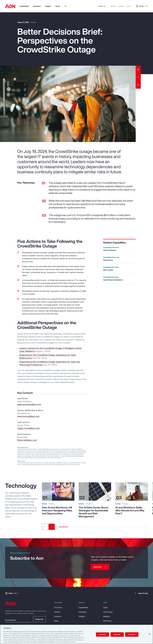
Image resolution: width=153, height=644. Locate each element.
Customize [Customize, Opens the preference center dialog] (102, 634)
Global (142, 6)
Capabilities (24, 6)
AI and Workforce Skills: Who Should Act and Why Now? (130, 510)
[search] (65, 6)
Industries (37, 6)
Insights (48, 6)
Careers (113, 6)
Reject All (117, 634)
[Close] (150, 634)
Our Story (58, 607)
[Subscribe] (100, 567)
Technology (108, 612)
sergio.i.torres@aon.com (29, 428)
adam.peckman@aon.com (29, 404)
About (58, 6)
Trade (105, 607)
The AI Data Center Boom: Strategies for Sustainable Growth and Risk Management (94, 512)
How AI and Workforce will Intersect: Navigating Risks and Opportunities (57, 510)
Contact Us (102, 6)
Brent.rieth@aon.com (27, 440)
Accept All (132, 634)
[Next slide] (52, 527)
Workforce (107, 621)
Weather (107, 616)
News (129, 6)
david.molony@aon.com (28, 416)
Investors (121, 6)
